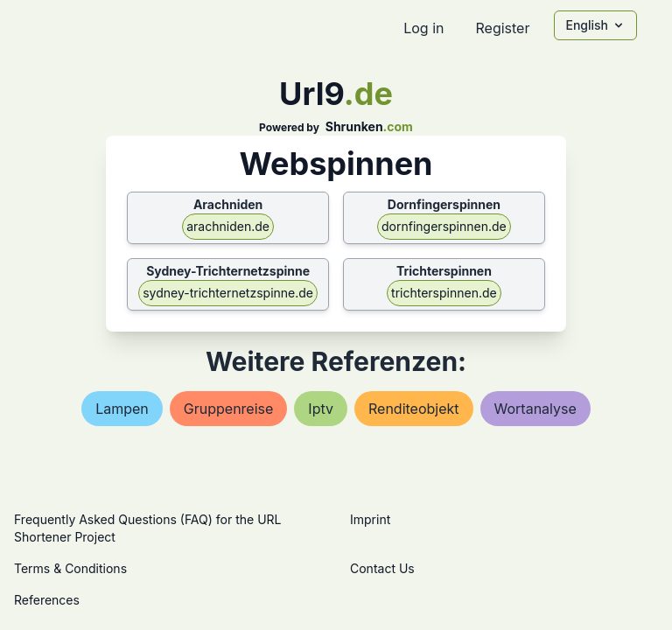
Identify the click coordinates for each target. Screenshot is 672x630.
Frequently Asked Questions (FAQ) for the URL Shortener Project (147, 528)
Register (502, 28)
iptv (321, 409)
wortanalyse (535, 409)
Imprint (370, 519)
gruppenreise (229, 409)
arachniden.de (228, 226)
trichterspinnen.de (444, 293)
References (47, 600)
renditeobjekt (414, 409)
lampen (122, 409)
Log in (423, 28)
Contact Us (382, 568)
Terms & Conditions (70, 568)
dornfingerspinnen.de (444, 226)
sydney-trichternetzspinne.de (228, 293)
